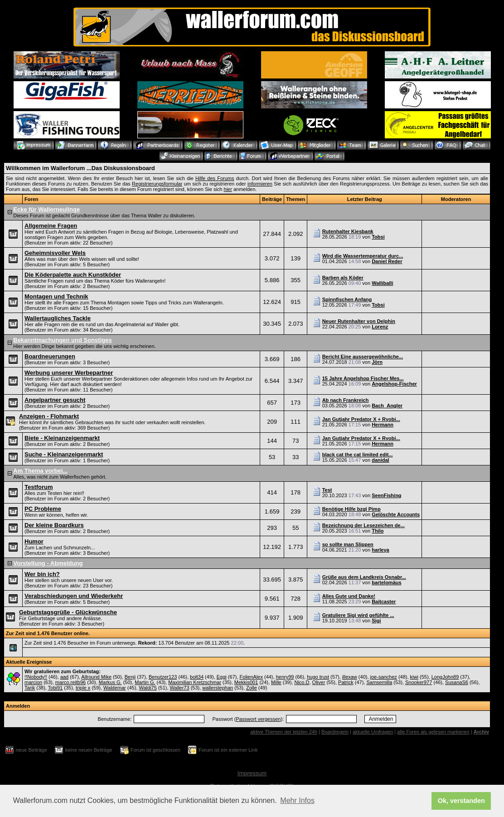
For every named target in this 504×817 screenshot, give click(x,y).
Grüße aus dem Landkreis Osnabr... (364, 577)
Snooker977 (419, 682)
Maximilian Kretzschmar (195, 682)
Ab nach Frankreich (346, 400)
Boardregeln (335, 732)
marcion (33, 682)
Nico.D (302, 682)
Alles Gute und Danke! (349, 596)
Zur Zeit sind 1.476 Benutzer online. (48, 633)
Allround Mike (96, 677)
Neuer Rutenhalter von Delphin (359, 321)
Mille (276, 682)
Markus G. (110, 682)
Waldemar (115, 688)
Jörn (377, 362)
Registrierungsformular (157, 184)
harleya (380, 550)
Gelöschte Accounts (396, 514)
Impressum (252, 773)
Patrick (346, 682)
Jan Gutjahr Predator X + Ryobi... (361, 419)
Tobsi (378, 237)
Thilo (378, 531)
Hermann (383, 425)
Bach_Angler (387, 406)
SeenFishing (386, 495)
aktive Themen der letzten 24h (284, 732)
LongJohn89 (445, 677)
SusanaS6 (457, 682)
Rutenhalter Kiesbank (348, 231)
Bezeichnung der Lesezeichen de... (363, 525)
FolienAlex (251, 677)
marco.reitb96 (70, 682)
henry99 (285, 677)
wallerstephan (218, 688)
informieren (260, 184)
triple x (83, 688)
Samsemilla (379, 682)
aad (64, 677)
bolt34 (197, 677)
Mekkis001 (246, 682)
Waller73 (180, 688)
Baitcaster (384, 602)
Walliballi (382, 283)
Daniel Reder (387, 261)
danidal (380, 460)
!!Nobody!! (36, 677)
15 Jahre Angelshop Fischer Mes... (363, 378)
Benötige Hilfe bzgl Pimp (351, 509)
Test (327, 490)
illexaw (350, 677)
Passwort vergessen (258, 719)
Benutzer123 (163, 677)
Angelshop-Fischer (394, 384)
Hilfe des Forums (215, 178)
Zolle (252, 688)
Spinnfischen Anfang (347, 299)
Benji (130, 677)
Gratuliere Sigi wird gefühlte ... (358, 615)
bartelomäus (386, 582)
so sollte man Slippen (348, 544)
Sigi (376, 621)
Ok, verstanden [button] (461, 801)
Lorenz (380, 327)
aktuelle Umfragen (373, 732)
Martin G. (145, 682)
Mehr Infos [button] (297, 800)
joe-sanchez (384, 677)
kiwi (414, 677)
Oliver (319, 682)
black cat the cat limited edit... (358, 455)
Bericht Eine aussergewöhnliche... (363, 357)
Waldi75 (148, 688)
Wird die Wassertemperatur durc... (363, 256)
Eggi (222, 677)
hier (228, 189)
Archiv (481, 732)
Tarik (30, 688)
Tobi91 (55, 688)
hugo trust (318, 677)
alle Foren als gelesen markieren (433, 732)
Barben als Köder (343, 278)
